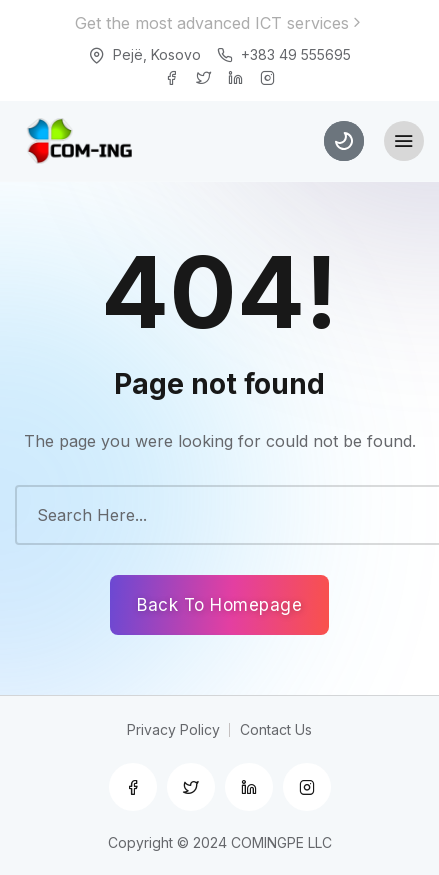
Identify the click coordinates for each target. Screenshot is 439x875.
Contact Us (276, 729)
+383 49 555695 (296, 54)
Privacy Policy (173, 729)
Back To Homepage (219, 605)
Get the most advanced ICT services (220, 23)
